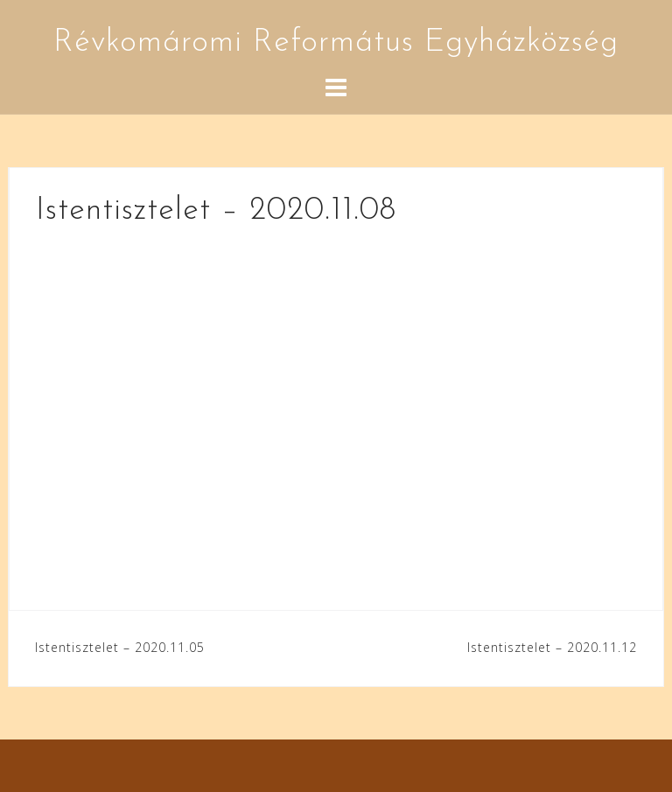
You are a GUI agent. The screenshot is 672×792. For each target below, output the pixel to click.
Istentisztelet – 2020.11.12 (552, 647)
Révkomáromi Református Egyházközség (336, 43)
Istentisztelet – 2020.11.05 (120, 647)
